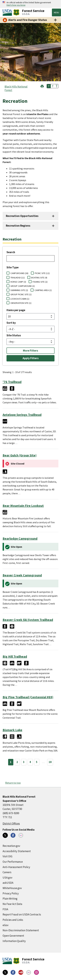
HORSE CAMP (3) (18, 282)
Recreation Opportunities (22, 216)
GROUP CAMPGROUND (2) (23, 286)
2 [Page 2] (17, 762)
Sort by (11, 323)
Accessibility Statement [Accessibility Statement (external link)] (17, 851)
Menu (56, 12)
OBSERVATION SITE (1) (21, 303)
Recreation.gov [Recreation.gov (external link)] (11, 846)
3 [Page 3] (24, 762)
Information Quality (14, 941)
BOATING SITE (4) (39, 278)
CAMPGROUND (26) (19, 273)
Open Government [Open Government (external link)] (13, 936)
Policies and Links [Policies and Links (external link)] (13, 920)
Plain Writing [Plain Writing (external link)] (10, 899)
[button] (42, 86)
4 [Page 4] (30, 762)
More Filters (30, 351)
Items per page (16, 310)
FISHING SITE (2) (40, 282)
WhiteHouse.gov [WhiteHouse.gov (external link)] (12, 888)
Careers (7, 872)
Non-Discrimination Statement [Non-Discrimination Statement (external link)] (21, 930)
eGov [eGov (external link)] (6, 925)
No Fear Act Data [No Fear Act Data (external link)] (12, 904)
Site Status (14, 335)
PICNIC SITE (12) (42, 273)
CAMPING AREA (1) (43, 290)
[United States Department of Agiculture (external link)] (8, 12)
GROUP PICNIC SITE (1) (21, 294)
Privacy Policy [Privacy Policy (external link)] (11, 893)
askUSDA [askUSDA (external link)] (8, 883)
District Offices (11, 823)
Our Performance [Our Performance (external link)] (13, 862)
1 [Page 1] (11, 762)
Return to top (13, 783)
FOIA (5, 909)
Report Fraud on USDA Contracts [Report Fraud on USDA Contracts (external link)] (22, 914)
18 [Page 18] (50, 762)
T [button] (49, 86)
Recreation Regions (18, 226)
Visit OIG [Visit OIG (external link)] (7, 856)
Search (11, 252)
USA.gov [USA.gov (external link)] (7, 878)
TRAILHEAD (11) (18, 278)
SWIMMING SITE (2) (19, 290)
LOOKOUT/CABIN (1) (20, 299)
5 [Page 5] (37, 762)
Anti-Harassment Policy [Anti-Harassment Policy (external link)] (16, 867)
